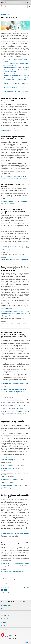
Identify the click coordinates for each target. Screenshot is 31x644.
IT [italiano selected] (27, 3)
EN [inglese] (29, 3)
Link (5, 94)
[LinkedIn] (7, 590)
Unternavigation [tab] (5, 10)
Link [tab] (6, 583)
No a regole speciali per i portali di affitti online (16, 91)
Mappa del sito (5, 615)
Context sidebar (6, 14)
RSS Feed (5, 629)
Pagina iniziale (5, 609)
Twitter (4, 623)
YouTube (5, 626)
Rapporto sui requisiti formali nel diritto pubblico (17, 67)
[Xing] (5, 590)
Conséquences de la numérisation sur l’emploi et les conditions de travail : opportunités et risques (15, 385)
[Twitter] (4, 590)
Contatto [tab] (7, 593)
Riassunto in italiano (14, 466)
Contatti (3, 612)
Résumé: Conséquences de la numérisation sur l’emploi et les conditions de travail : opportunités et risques (14, 391)
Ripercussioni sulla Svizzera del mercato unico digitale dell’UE (15, 259)
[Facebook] (2, 590)
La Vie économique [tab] (10, 579)
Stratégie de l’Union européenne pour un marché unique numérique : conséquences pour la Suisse (15, 248)
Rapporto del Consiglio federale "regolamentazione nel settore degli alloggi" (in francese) (15, 565)
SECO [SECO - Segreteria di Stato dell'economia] (4, 6)
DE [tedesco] (24, 3)
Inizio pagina (27, 587)
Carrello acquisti (7, 606)
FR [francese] (26, 3)
